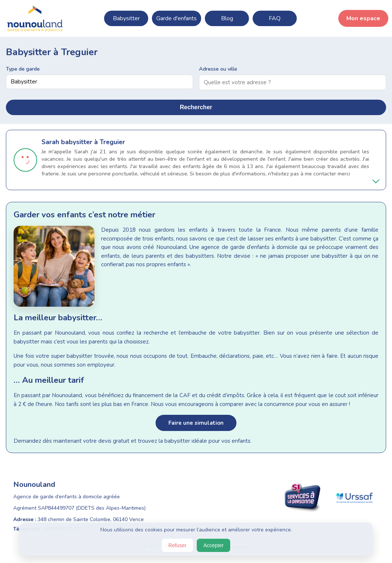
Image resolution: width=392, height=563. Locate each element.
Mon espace (363, 18)
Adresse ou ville (218, 69)
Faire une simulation (196, 423)
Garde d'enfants (177, 18)
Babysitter (126, 18)
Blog (227, 18)
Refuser (177, 545)
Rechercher (196, 107)
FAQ (275, 18)
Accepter (213, 545)
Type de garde (23, 69)
